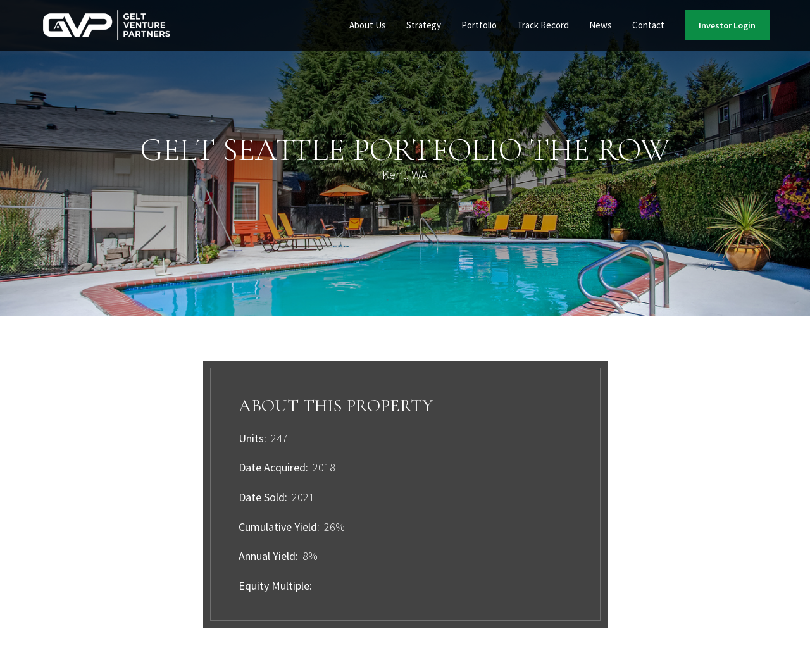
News (601, 25)
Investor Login (727, 25)
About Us (368, 25)
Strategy (424, 25)
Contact (648, 25)
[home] (107, 26)
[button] (368, 25)
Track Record (543, 25)
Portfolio (479, 25)
